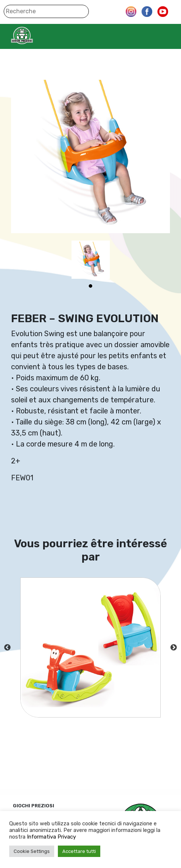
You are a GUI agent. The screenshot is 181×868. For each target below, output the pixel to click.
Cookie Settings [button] (32, 851)
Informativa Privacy (51, 837)
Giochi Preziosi (36, 35)
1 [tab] (91, 286)
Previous (7, 648)
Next (174, 648)
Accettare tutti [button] (79, 851)
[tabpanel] (91, 260)
